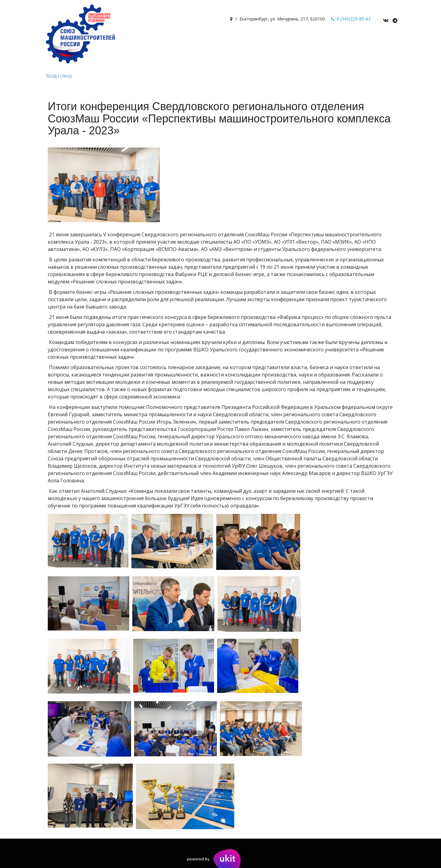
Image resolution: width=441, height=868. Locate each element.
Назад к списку (59, 76)
